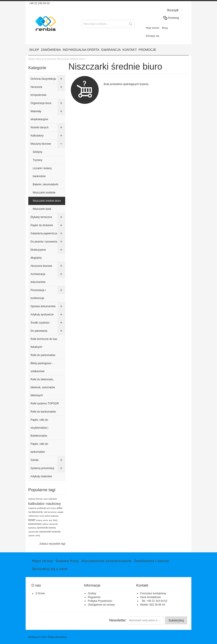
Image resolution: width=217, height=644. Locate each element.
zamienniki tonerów (50, 532)
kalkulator (53, 499)
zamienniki (33, 532)
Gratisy (92, 593)
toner (32, 520)
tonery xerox (42, 520)
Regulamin (94, 597)
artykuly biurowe (35, 499)
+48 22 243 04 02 (39, 3)
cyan (46, 499)
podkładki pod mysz (46, 508)
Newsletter (118, 620)
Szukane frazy (67, 561)
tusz (51, 520)
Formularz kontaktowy (153, 593)
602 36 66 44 (157, 605)
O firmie (40, 593)
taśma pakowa (52, 516)
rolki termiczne (50, 512)
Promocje (147, 50)
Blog (165, 28)
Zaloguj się (152, 36)
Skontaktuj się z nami (50, 569)
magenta (32, 508)
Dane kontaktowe (151, 597)
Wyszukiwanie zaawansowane (106, 561)
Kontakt (130, 50)
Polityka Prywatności (100, 601)
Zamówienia (51, 50)
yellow (45, 524)
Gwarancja (111, 50)
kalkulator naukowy (45, 504)
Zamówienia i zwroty (151, 561)
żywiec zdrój (34, 535)
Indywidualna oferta (81, 50)
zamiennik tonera (46, 528)
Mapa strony (42, 561)
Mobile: (145, 605)
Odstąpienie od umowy (101, 605)
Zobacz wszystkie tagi (52, 544)
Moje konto (153, 28)
